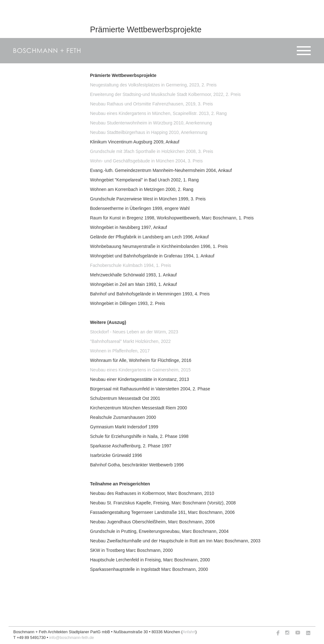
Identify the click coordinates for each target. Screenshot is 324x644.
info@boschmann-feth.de (72, 638)
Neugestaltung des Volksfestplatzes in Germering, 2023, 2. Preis (153, 85)
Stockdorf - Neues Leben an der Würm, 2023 (134, 332)
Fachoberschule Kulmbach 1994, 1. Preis (131, 265)
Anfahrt (189, 632)
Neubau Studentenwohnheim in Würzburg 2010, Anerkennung (151, 123)
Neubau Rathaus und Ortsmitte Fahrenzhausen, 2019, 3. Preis (152, 104)
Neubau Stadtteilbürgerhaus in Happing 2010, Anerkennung (149, 132)
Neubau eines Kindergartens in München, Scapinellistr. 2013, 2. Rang (159, 113)
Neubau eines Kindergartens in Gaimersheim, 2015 (140, 370)
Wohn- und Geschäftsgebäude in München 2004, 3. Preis (146, 161)
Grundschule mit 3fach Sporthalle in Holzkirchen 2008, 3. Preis (152, 151)
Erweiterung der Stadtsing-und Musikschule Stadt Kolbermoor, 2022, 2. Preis (165, 94)
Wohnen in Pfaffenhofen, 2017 (120, 351)
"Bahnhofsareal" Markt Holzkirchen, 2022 (131, 341)
